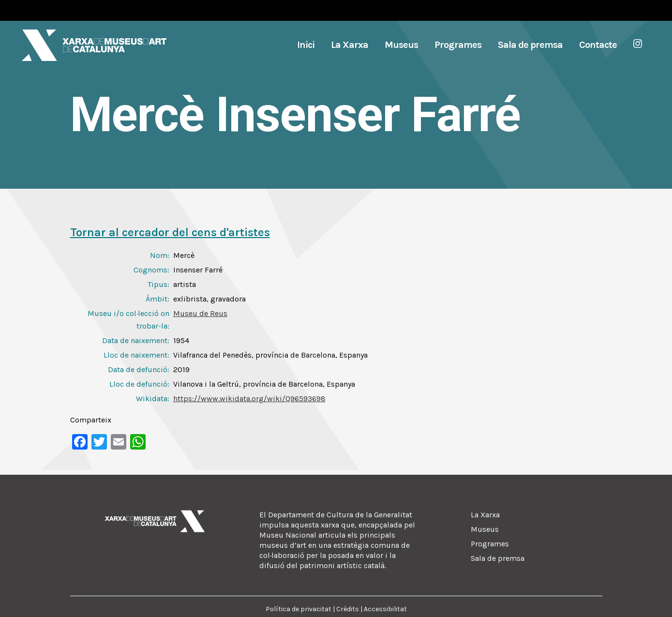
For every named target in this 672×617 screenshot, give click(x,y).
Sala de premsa (498, 558)
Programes (490, 544)
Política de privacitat (299, 609)
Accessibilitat (385, 609)
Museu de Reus (200, 313)
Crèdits (348, 609)
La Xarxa (485, 515)
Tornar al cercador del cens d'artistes (170, 232)
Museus (485, 529)
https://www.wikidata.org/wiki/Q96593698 (249, 399)
